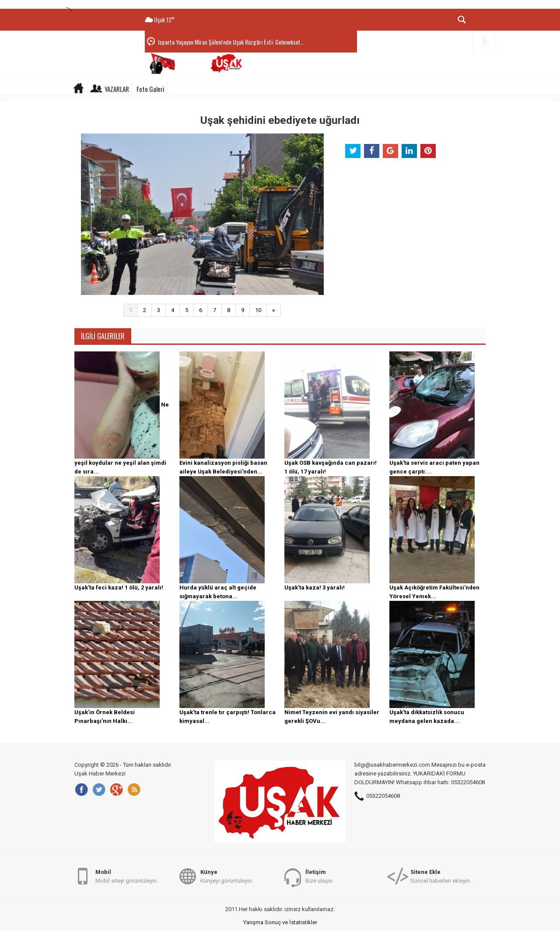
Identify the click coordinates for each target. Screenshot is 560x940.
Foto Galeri (150, 89)
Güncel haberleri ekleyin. (441, 876)
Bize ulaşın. (320, 876)
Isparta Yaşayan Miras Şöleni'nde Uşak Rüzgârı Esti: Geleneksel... (231, 42)
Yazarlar (117, 89)
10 (258, 310)
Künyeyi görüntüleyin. (227, 876)
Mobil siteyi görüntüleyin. (127, 876)
